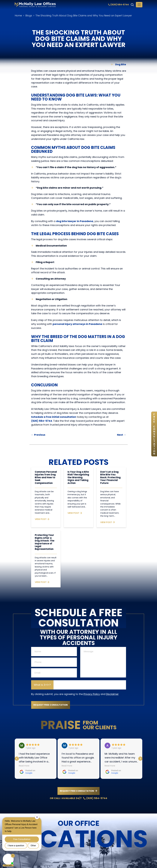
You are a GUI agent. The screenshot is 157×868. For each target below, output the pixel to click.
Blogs (29, 15)
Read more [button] (24, 766)
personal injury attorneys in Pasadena (77, 324)
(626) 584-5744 (119, 5)
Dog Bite (121, 64)
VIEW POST (42, 519)
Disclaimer (112, 694)
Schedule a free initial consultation (54, 417)
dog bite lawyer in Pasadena (75, 221)
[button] (140, 759)
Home (18, 15)
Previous (38, 435)
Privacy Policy (92, 694)
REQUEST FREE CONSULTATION (77, 791)
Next (122, 435)
